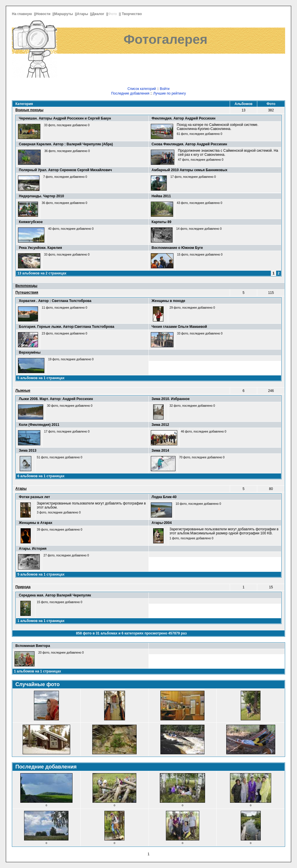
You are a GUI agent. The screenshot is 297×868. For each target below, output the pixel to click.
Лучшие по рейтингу (169, 93)
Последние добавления (130, 93)
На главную (22, 14)
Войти (165, 89)
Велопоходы (26, 286)
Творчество (132, 14)
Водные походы (29, 110)
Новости (44, 14)
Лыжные (23, 390)
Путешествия (27, 292)
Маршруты (64, 14)
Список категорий (142, 89)
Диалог (99, 14)
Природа (23, 587)
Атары (83, 14)
